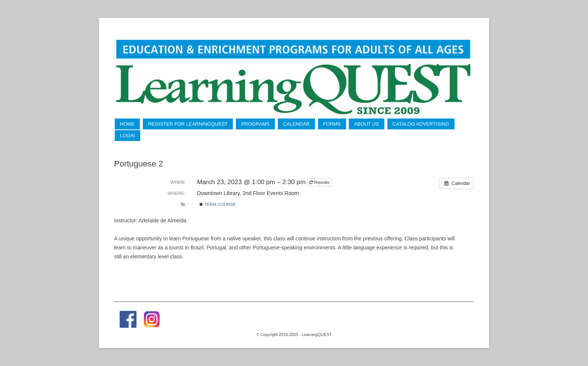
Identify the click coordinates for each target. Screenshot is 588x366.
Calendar (296, 124)
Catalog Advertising (421, 124)
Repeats (320, 182)
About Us (366, 124)
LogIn (127, 136)
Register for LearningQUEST (188, 124)
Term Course (218, 204)
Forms (332, 124)
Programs (255, 124)
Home (127, 124)
